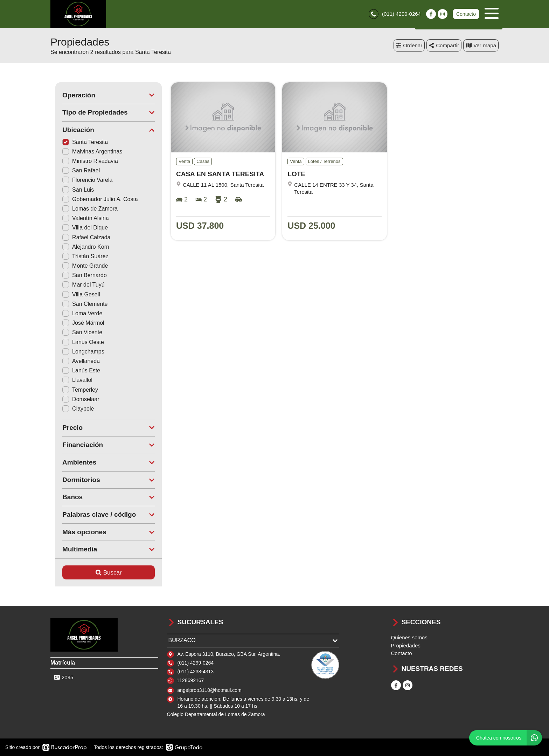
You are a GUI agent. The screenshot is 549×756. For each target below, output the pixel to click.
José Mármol (78, 323)
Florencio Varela (82, 180)
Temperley (75, 390)
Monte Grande (80, 266)
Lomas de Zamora (85, 209)
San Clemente (80, 304)
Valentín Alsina (81, 218)
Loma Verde (77, 313)
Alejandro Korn (81, 247)
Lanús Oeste (78, 342)
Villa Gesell (76, 294)
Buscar (104, 573)
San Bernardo (80, 275)
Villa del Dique (80, 228)
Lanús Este (76, 370)
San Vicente (77, 333)
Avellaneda (76, 361)
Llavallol (72, 380)
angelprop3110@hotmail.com (210, 690)
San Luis (73, 190)
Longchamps (78, 352)
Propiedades (406, 645)
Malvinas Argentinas (87, 152)
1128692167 (190, 680)
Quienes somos (409, 637)
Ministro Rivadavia (85, 161)
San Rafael (76, 170)
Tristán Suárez (80, 256)
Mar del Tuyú (78, 285)
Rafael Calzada (81, 237)
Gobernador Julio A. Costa (95, 199)
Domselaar (76, 399)
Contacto (466, 14)
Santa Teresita (80, 142)
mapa (481, 45)
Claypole (73, 409)
